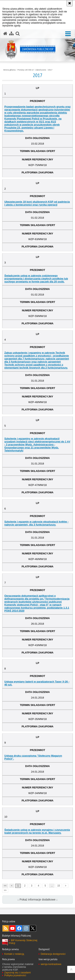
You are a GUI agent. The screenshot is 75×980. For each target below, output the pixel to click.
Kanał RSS (6, 928)
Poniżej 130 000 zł (25, 70)
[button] (68, 34)
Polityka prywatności (15, 975)
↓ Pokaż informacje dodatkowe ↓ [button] (37, 900)
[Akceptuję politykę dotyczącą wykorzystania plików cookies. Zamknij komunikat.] (70, 3)
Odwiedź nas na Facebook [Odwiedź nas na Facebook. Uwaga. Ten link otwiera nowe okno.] (19, 928)
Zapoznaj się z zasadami (17, 973)
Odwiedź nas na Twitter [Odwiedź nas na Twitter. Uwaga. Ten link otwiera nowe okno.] (33, 928)
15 (59, 886)
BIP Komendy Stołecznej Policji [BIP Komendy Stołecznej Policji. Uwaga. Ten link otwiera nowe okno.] (23, 942)
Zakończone (41, 70)
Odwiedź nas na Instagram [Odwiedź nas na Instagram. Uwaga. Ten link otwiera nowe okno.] (26, 928)
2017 (50, 70)
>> (4, 890)
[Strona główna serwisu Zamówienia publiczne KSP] (5, 34)
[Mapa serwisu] (11, 34)
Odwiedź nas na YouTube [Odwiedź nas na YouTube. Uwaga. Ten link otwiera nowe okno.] (12, 928)
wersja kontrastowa (51, 964)
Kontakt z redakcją (14, 954)
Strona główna (9, 70)
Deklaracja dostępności (53, 954)
